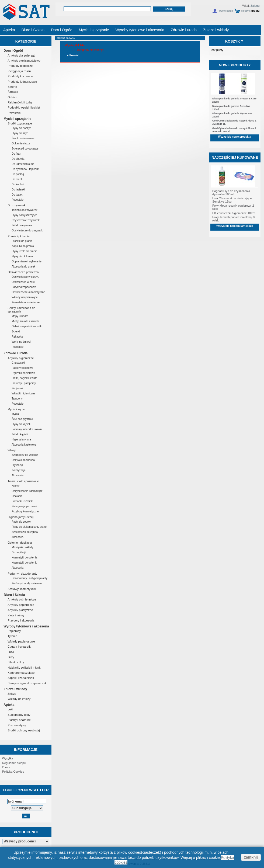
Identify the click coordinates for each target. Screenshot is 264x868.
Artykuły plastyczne (20, 610)
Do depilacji (19, 552)
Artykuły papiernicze (21, 605)
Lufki (11, 652)
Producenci (26, 832)
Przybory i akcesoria (21, 620)
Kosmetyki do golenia (24, 558)
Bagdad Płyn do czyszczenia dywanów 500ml (231, 193)
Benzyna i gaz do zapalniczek (27, 683)
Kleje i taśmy (16, 615)
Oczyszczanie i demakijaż (27, 491)
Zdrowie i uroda (15, 353)
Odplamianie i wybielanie (27, 261)
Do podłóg (18, 174)
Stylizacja (17, 465)
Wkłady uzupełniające (25, 297)
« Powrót (73, 55)
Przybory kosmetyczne (25, 511)
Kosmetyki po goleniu (24, 563)
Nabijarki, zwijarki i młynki (24, 668)
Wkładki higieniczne (23, 393)
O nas (6, 767)
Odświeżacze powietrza (23, 272)
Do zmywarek (17, 205)
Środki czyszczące (20, 123)
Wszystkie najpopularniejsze (235, 226)
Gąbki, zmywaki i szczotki (27, 326)
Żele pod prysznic (22, 419)
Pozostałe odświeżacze (26, 302)
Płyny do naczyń (21, 128)
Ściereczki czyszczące (25, 149)
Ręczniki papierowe (23, 373)
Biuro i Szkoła (14, 595)
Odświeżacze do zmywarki (27, 230)
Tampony (17, 399)
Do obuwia (18, 159)
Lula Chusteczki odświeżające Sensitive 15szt (232, 200)
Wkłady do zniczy (19, 699)
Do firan (16, 154)
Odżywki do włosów (23, 460)
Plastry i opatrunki (19, 720)
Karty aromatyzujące (21, 673)
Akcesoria (18, 475)
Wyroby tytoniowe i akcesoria (26, 626)
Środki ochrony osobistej (24, 730)
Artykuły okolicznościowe (24, 61)
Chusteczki (18, 363)
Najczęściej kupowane (235, 157)
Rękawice (17, 337)
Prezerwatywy (17, 725)
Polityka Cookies (13, 772)
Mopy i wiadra (20, 316)
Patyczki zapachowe (24, 287)
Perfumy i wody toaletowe (27, 583)
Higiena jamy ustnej (20, 517)
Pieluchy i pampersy (24, 383)
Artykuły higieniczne (21, 358)
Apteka (9, 705)
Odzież (12, 97)
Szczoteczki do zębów (25, 532)
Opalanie (17, 496)
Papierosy (14, 631)
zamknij (251, 857)
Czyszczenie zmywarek (26, 220)
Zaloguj (255, 6)
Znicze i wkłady (15, 689)
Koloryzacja (19, 470)
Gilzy (11, 657)
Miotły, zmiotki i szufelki (25, 321)
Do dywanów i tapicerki (25, 169)
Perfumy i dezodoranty (22, 574)
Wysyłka (8, 758)
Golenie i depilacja (20, 543)
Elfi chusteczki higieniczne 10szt (233, 213)
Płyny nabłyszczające (24, 215)
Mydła (15, 414)
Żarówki (13, 92)
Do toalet (17, 195)
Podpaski (17, 388)
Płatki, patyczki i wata (24, 378)
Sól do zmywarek (22, 225)
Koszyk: (246, 11)
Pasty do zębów (21, 522)
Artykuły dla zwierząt (21, 55)
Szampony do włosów (25, 455)
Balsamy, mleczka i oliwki (27, 429)
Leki (10, 709)
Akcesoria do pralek (23, 267)
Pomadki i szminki (22, 501)
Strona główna (66, 38)
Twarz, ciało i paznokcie (23, 481)
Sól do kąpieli (20, 434)
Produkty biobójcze (20, 66)
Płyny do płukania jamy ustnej (29, 527)
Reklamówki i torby (20, 102)
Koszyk (233, 41)
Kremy (15, 486)
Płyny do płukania (22, 256)
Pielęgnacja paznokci (24, 506)
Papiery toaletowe (22, 368)
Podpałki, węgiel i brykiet (24, 107)
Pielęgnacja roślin (19, 71)
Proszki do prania (22, 241)
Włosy (12, 450)
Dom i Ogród (13, 51)
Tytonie (12, 636)
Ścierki (16, 331)
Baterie (12, 87)
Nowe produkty (235, 65)
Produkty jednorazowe (22, 82)
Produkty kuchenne (20, 76)
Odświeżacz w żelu (23, 282)
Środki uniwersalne (23, 138)
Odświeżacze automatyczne (28, 292)
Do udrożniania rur (23, 164)
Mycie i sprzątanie (17, 119)
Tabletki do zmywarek (25, 210)
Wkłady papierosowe (21, 641)
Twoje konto (226, 11)
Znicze (12, 694)
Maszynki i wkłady (22, 547)
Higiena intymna (21, 440)
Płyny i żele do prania (24, 251)
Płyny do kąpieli (21, 424)
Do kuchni (18, 184)
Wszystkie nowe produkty (235, 137)
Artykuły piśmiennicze (22, 599)
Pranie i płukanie (18, 236)
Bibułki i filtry (16, 662)
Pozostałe (14, 113)
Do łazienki (18, 190)
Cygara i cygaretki (19, 647)
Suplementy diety (19, 715)
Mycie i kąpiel (16, 409)
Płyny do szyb (20, 133)
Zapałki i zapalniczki (21, 678)
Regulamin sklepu (14, 763)
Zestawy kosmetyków (22, 589)
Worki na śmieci (21, 342)
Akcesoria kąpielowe (24, 445)
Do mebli (17, 179)
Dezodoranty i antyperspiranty (29, 578)
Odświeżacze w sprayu (25, 277)
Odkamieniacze (21, 143)
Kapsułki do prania (23, 246)
